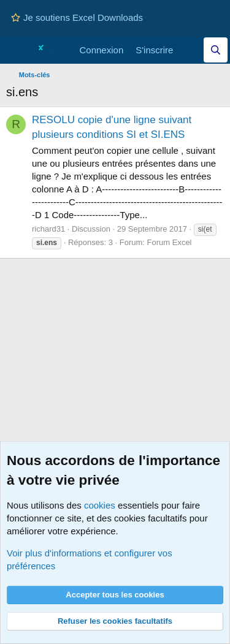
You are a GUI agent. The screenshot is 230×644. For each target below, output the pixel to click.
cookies (100, 505)
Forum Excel (170, 242)
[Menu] (17, 50)
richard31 (48, 229)
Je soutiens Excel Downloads (77, 17)
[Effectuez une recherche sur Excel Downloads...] (216, 50)
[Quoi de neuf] (191, 50)
